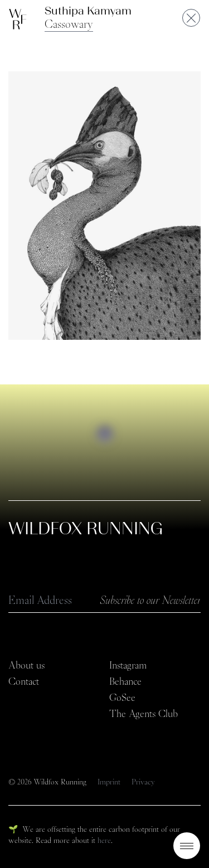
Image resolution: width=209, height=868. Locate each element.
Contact (24, 681)
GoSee (122, 698)
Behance (125, 681)
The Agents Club (144, 714)
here (104, 840)
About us (26, 665)
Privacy (143, 782)
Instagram (128, 665)
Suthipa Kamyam (88, 11)
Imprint (110, 782)
